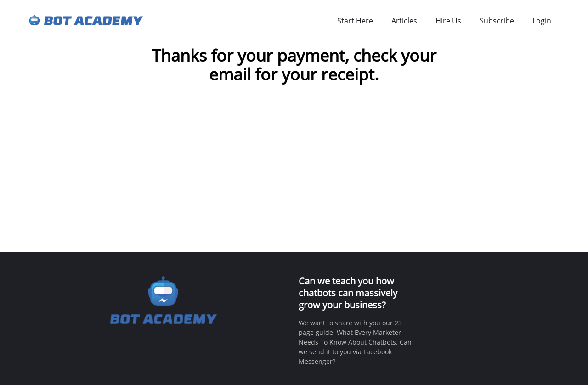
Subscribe (497, 21)
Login (542, 21)
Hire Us (448, 21)
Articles (404, 21)
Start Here (355, 21)
